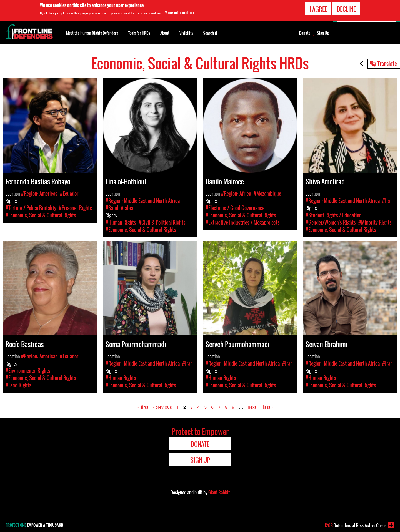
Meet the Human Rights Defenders (92, 33)
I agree (318, 8)
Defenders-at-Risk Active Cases (355, 525)
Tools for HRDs (139, 33)
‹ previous (162, 407)
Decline (346, 8)
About (165, 33)
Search (210, 32)
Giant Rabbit (219, 492)
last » (268, 407)
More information (179, 12)
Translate (387, 63)
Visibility (186, 33)
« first (143, 407)
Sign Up (323, 33)
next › (253, 407)
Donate (305, 33)
